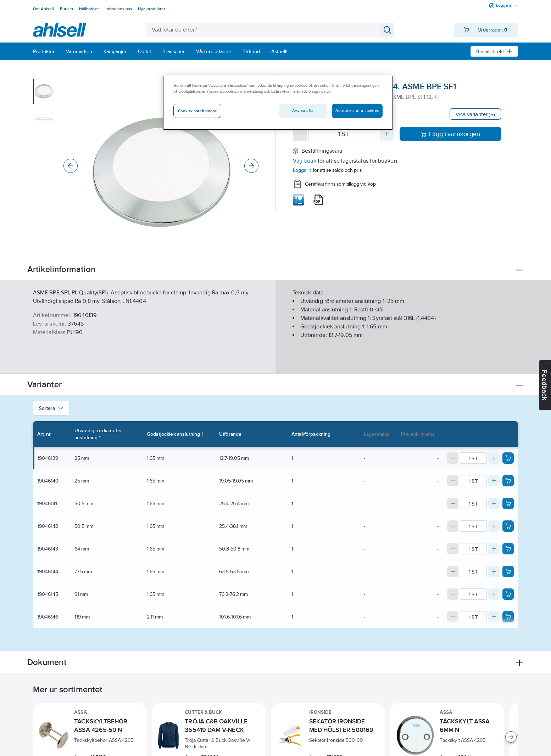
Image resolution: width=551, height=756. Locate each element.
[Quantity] (343, 134)
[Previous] (71, 166)
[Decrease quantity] (300, 134)
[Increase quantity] (387, 134)
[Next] (251, 166)
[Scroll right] (511, 737)
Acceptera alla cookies (357, 111)
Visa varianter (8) (475, 114)
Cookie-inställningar (197, 111)
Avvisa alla (303, 111)
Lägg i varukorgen (450, 134)
